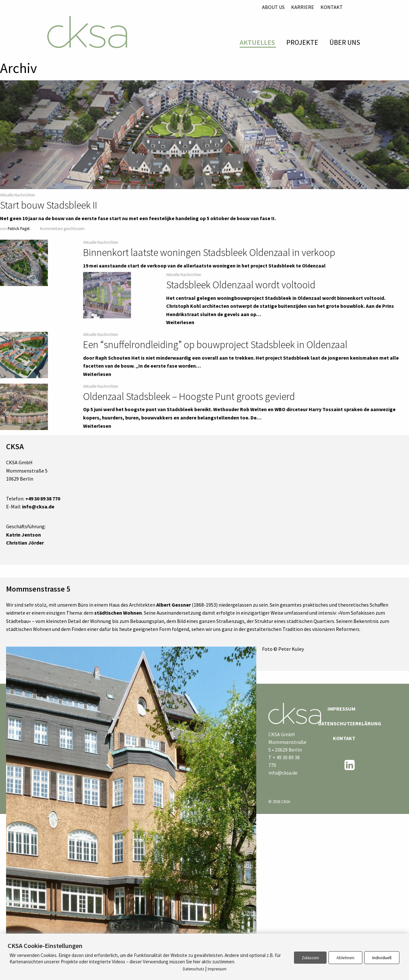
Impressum (341, 709)
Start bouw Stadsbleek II (49, 205)
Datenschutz (193, 969)
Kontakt (332, 7)
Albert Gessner (174, 605)
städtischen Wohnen (118, 613)
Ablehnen (345, 958)
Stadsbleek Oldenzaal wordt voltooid (241, 285)
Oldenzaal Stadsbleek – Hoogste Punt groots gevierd (189, 396)
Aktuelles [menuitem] (257, 42)
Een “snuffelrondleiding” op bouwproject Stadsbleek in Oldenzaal (215, 345)
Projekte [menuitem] (302, 42)
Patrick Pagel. (19, 228)
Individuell (382, 958)
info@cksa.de (283, 773)
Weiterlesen (180, 322)
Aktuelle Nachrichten (18, 195)
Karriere (303, 7)
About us (273, 7)
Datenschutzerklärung (337, 723)
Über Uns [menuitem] (345, 42)
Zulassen (310, 958)
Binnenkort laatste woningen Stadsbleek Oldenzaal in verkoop (209, 252)
